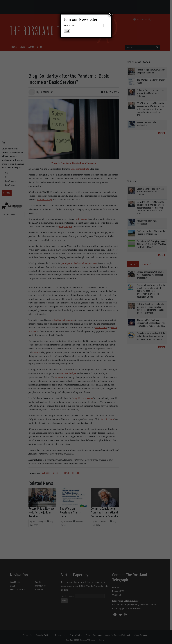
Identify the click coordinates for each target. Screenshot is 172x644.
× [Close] (111, 15)
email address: (70, 25)
